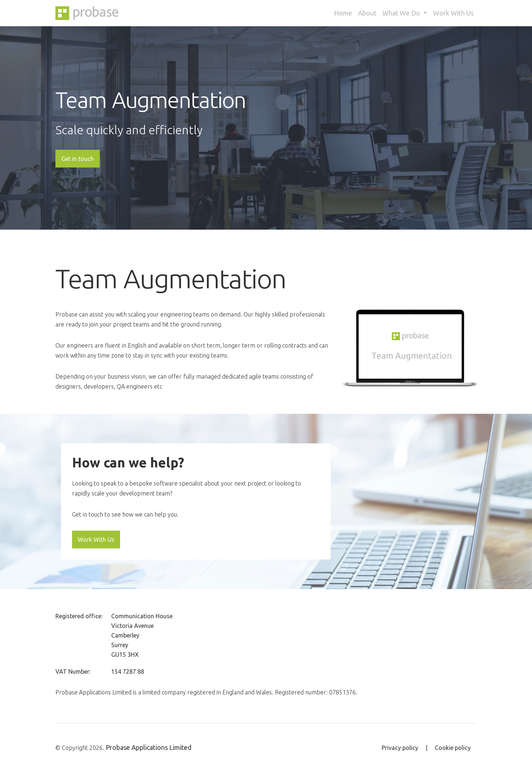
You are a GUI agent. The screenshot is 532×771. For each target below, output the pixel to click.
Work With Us (453, 13)
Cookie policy (453, 748)
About (367, 13)
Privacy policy (400, 748)
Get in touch (78, 159)
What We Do (402, 13)
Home (343, 13)
